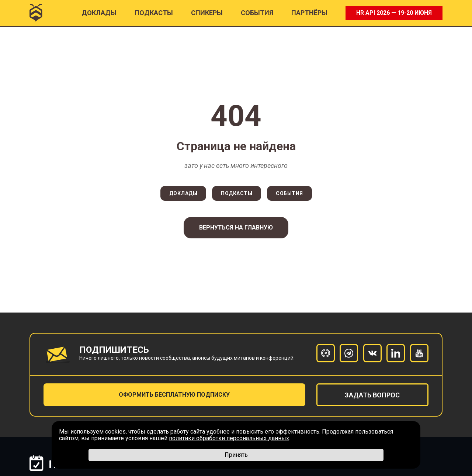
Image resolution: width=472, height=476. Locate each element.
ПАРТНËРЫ (309, 13)
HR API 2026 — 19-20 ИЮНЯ (394, 13)
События (257, 13)
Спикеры (207, 13)
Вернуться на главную (236, 227)
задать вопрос (372, 395)
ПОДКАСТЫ (154, 13)
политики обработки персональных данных (229, 438)
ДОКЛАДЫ (183, 193)
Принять (236, 455)
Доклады (99, 13)
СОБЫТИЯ (289, 193)
